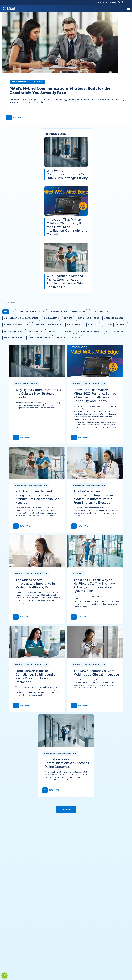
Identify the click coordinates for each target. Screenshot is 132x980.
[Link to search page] (119, 2)
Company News (51, 318)
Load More (66, 809)
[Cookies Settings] (5, 975)
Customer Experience (88, 318)
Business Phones (59, 312)
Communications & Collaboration (21, 318)
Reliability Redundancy (89, 331)
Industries (93, 325)
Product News (34, 331)
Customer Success (113, 318)
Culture (68, 318)
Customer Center (100, 2)
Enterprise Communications (48, 325)
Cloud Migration (99, 312)
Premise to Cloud (13, 331)
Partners (113, 2)
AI (13, 312)
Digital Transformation (16, 325)
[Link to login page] (122, 2)
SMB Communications (41, 338)
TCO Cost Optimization (69, 338)
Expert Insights (75, 325)
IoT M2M (108, 325)
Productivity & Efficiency (60, 331)
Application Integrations (32, 312)
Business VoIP (79, 312)
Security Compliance (15, 338)
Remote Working (114, 331)
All (6, 312)
